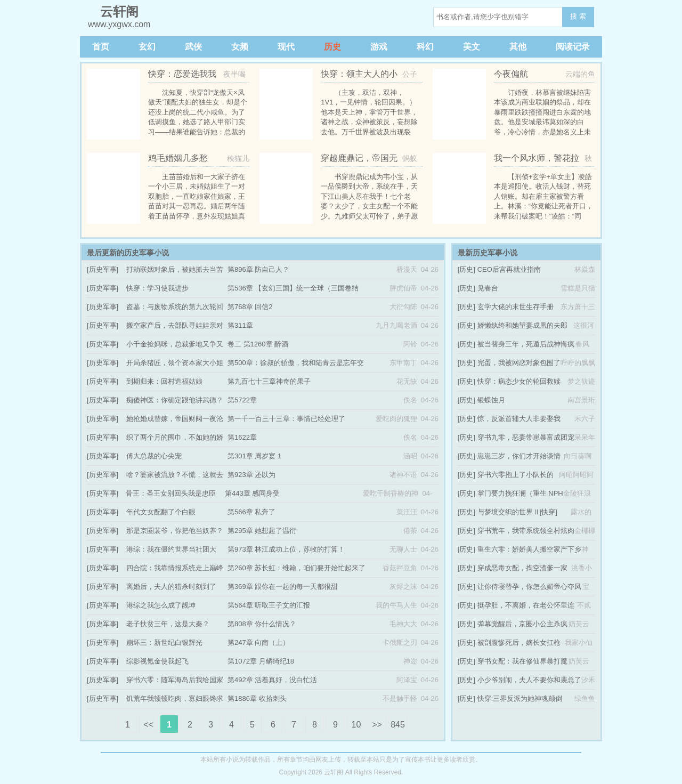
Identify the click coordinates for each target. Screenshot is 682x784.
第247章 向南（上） (258, 642)
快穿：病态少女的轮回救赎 (519, 381)
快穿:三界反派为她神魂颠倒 (520, 698)
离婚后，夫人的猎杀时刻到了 (171, 587)
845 (398, 725)
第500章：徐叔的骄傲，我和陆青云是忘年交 (296, 363)
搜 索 (578, 16)
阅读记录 (573, 47)
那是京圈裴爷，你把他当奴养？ (175, 531)
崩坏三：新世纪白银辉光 (164, 642)
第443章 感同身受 (252, 493)
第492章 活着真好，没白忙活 (272, 680)
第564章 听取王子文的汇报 (269, 605)
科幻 (425, 47)
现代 (286, 47)
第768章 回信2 (250, 307)
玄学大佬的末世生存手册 (515, 307)
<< (148, 725)
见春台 (488, 288)
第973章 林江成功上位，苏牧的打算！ (286, 549)
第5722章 (242, 400)
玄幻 (147, 47)
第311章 (240, 325)
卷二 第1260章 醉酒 (258, 344)
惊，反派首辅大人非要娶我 (519, 419)
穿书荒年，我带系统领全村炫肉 (526, 531)
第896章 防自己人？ (258, 269)
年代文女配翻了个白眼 (161, 512)
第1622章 (242, 437)
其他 (518, 47)
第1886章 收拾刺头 (257, 698)
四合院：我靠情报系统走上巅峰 (175, 568)
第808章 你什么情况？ (262, 624)
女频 (240, 47)
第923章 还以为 (251, 475)
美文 (472, 47)
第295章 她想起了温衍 (262, 531)
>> (377, 725)
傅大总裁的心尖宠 (154, 456)
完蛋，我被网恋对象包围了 (519, 363)
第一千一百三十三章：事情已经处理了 (286, 419)
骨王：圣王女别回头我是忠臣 (171, 493)
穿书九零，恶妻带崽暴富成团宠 (526, 437)
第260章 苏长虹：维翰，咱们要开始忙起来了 (297, 568)
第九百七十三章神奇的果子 (269, 381)
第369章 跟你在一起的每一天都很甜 (283, 587)
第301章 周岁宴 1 (254, 456)
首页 (101, 47)
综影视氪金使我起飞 (157, 661)
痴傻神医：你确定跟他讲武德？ (175, 400)
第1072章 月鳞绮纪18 (261, 661)
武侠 (193, 47)
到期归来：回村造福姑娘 (164, 381)
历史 (332, 47)
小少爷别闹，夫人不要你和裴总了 (529, 680)
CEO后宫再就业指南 (509, 269)
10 (356, 725)
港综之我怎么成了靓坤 (161, 605)
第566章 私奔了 (251, 512)
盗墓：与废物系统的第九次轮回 (175, 307)
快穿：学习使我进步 (157, 288)
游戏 (379, 47)
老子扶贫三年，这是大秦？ (168, 624)
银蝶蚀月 (491, 400)
